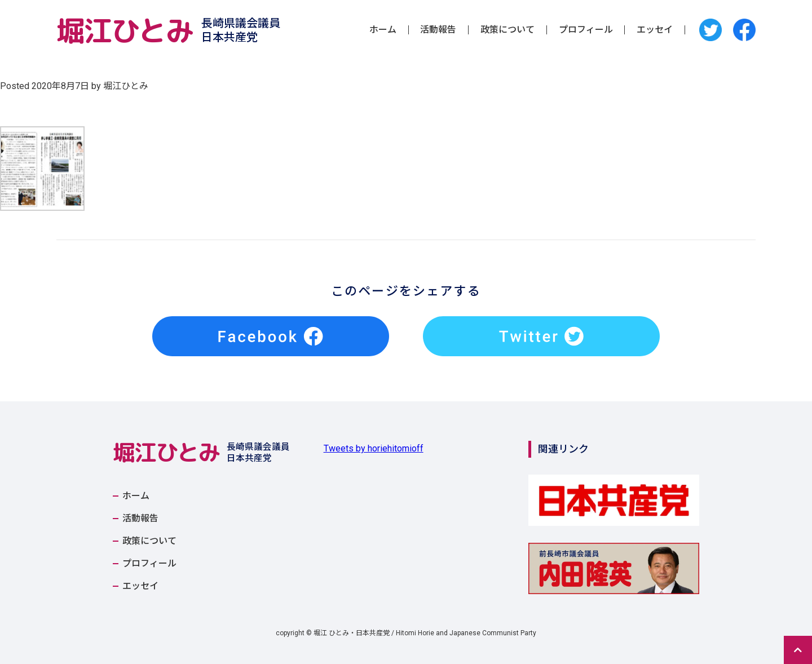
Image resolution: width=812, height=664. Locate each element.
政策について (507, 30)
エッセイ (655, 30)
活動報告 (438, 30)
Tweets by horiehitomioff (374, 448)
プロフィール (586, 30)
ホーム (383, 30)
